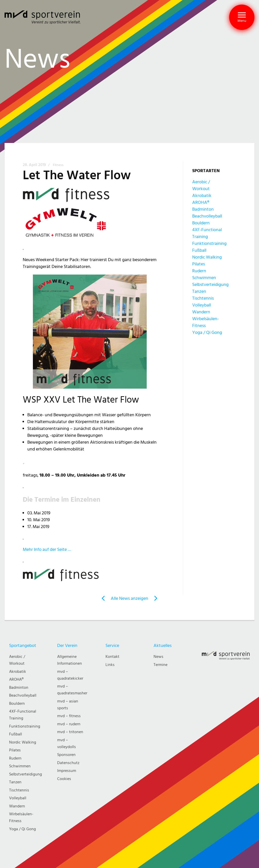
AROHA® (201, 202)
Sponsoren (66, 755)
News (158, 657)
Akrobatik (202, 196)
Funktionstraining (209, 243)
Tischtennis (203, 298)
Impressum (67, 771)
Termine (160, 665)
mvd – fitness (69, 716)
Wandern (201, 312)
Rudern (199, 271)
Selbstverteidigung (210, 285)
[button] (242, 17)
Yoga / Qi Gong (207, 332)
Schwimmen (204, 278)
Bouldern (201, 223)
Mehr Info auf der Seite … (47, 549)
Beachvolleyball (207, 216)
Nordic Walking (207, 257)
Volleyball (202, 305)
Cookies (64, 779)
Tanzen (199, 291)
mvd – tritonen (70, 732)
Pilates (199, 264)
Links (110, 665)
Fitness (58, 165)
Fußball (199, 250)
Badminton (203, 209)
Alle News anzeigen (129, 598)
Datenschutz (68, 763)
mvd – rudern (69, 724)
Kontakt (112, 657)
